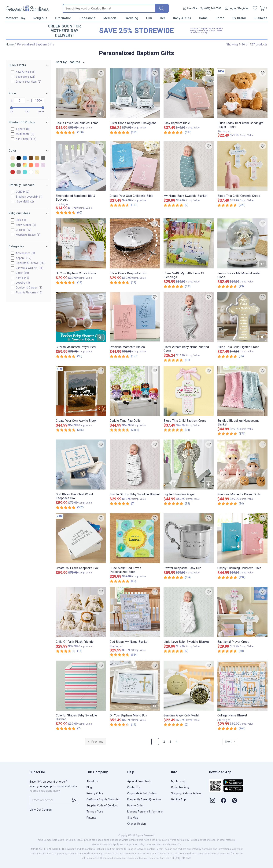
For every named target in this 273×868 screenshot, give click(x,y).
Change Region (136, 824)
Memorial (110, 18)
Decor (22, 273)
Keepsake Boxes (28, 235)
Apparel (24, 258)
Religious (40, 18)
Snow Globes (26, 225)
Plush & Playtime (29, 292)
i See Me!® (25, 202)
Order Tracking (180, 787)
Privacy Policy (95, 793)
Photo (220, 18)
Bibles (22, 220)
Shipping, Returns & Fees (186, 793)
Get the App (178, 799)
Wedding (132, 18)
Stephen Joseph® (29, 197)
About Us (92, 781)
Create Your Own (29, 82)
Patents (91, 818)
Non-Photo (26, 139)
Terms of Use (95, 812)
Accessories (26, 253)
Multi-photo (25, 134)
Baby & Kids (182, 18)
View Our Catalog (41, 810)
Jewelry (23, 283)
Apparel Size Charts (139, 781)
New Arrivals (26, 72)
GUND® (23, 192)
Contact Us (134, 787)
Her (163, 18)
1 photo (23, 129)
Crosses (24, 230)
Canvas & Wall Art (30, 268)
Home (203, 18)
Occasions (87, 18)
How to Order (135, 805)
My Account (178, 781)
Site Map (133, 818)
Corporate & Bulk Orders (142, 793)
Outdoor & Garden (29, 288)
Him (149, 18)
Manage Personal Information (145, 812)
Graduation (63, 18)
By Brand (239, 18)
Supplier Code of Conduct (102, 805)
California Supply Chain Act (103, 799)
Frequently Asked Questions (144, 799)
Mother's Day (16, 18)
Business (260, 18)
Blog (89, 787)
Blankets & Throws (30, 263)
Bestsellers (26, 77)
